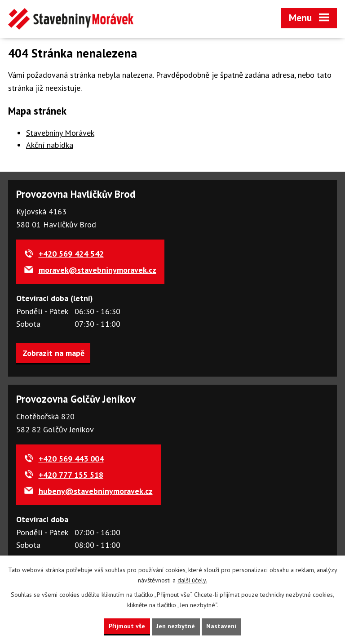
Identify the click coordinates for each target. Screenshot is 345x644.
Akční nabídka (50, 145)
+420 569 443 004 (71, 459)
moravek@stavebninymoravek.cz (97, 270)
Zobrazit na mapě (53, 353)
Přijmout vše (127, 626)
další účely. (192, 580)
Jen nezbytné (176, 626)
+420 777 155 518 (71, 475)
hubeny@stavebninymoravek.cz (96, 491)
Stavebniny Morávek (60, 133)
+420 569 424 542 (71, 254)
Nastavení (221, 626)
